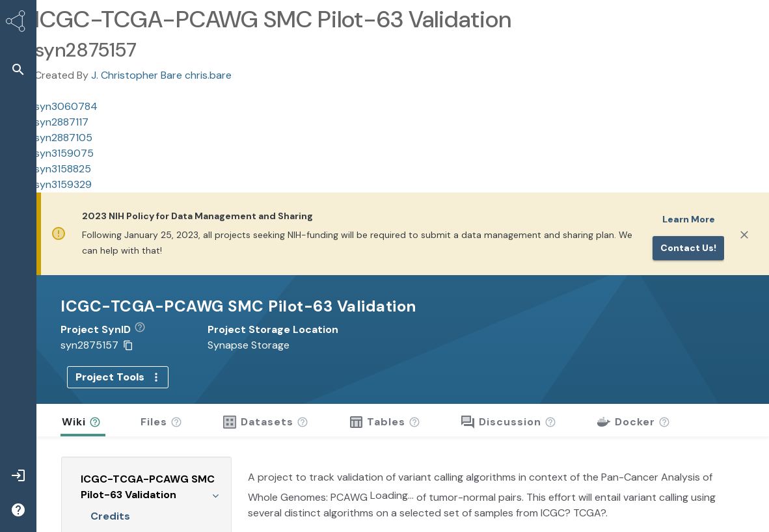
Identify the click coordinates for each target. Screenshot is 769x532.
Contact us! (688, 248)
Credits (110, 494)
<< (210, 520)
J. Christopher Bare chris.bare (161, 75)
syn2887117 (61, 122)
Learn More (689, 219)
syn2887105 (63, 138)
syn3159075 (64, 153)
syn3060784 (66, 106)
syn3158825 (63, 169)
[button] (145, 330)
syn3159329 (63, 184)
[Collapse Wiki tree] (215, 473)
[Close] (744, 235)
